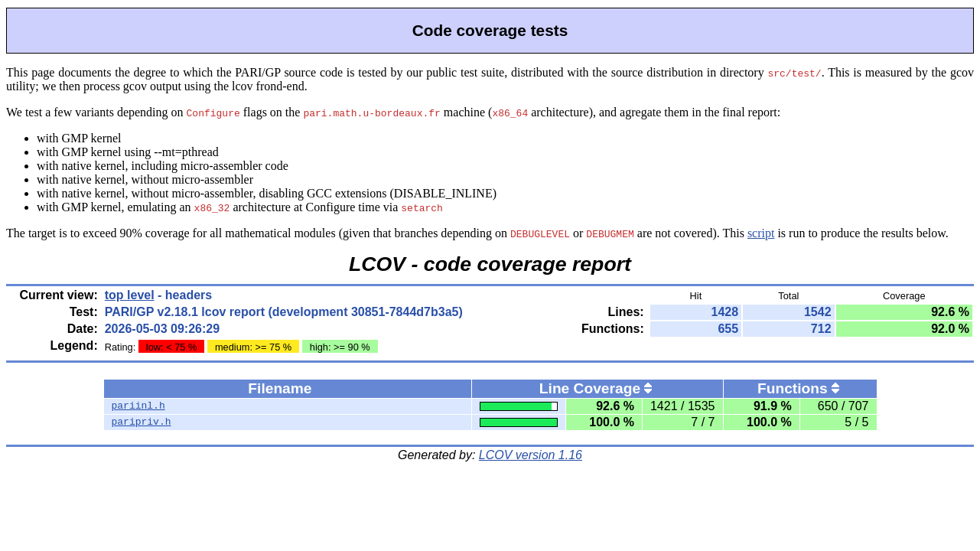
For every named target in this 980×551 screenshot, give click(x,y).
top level (130, 295)
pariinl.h (138, 406)
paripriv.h (142, 422)
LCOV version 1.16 (531, 455)
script (761, 233)
